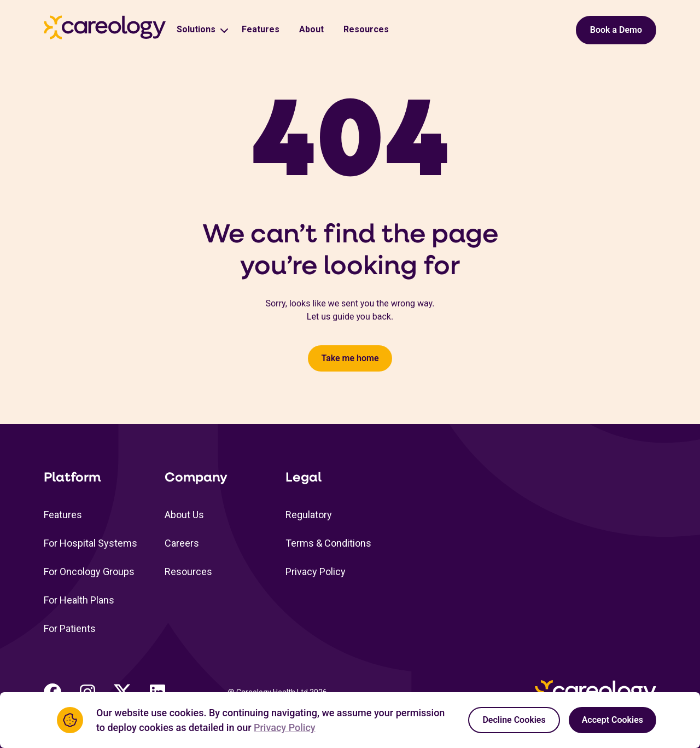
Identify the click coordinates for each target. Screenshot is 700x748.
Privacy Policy (316, 572)
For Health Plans (79, 600)
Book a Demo (616, 30)
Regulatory (309, 515)
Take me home (350, 358)
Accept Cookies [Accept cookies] (612, 720)
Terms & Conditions (328, 543)
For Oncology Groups (89, 572)
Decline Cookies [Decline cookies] (514, 720)
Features (261, 29)
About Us (184, 515)
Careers (182, 543)
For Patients (70, 628)
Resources (366, 29)
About (311, 29)
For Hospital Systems (91, 543)
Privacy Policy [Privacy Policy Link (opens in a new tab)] (285, 727)
